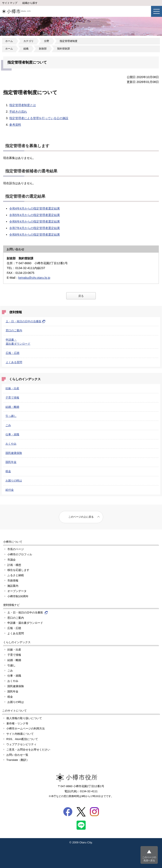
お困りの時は (14, 481)
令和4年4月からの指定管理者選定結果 (35, 208)
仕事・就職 (12, 434)
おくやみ (11, 444)
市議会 (11, 560)
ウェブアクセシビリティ (21, 744)
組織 (26, 49)
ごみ (8, 425)
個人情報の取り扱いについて (24, 718)
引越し (11, 665)
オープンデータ (17, 591)
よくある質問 (14, 362)
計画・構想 (14, 565)
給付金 (10, 490)
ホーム (9, 41)
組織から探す (30, 3)
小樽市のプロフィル (20, 554)
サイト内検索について (20, 734)
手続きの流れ (18, 112)
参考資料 (15, 125)
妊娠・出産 (12, 388)
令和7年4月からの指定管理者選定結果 (35, 228)
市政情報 (13, 581)
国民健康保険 (14, 453)
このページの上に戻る (81, 517)
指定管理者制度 (69, 41)
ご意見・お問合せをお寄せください (28, 750)
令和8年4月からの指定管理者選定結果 (35, 235)
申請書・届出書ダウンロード (25, 623)
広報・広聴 (13, 353)
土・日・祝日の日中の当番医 (26, 321)
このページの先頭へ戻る (149, 859)
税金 (8, 471)
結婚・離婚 (12, 407)
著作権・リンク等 (17, 723)
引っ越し (11, 416)
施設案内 (13, 586)
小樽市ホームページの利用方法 (26, 729)
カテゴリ (28, 41)
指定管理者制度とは (23, 105)
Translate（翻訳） (18, 760)
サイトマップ (10, 3)
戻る (81, 296)
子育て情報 (12, 398)
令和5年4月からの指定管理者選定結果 (35, 215)
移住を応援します (18, 570)
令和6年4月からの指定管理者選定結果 (35, 221)
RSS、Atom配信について (22, 739)
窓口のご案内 (14, 330)
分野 (47, 41)
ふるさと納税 (16, 575)
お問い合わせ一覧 (17, 755)
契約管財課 (63, 49)
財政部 (43, 49)
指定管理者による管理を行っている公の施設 (39, 118)
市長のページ (16, 549)
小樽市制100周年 (18, 596)
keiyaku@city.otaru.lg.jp (34, 278)
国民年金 (11, 462)
